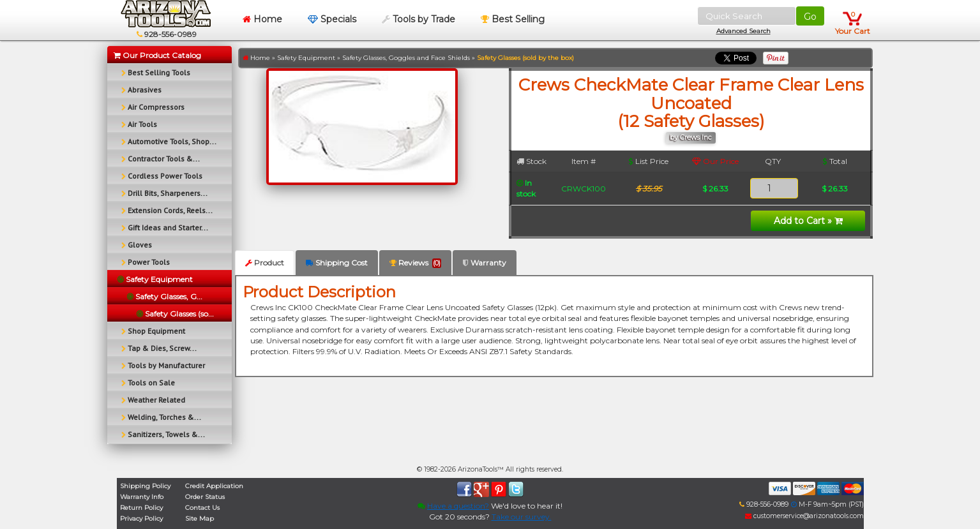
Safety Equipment (306, 58)
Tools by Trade (418, 19)
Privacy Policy (141, 518)
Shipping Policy (145, 486)
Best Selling (513, 19)
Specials (332, 19)
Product (265, 263)
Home (262, 19)
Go (810, 17)
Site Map (200, 518)
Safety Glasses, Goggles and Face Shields (406, 58)
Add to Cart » (808, 221)
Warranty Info (142, 497)
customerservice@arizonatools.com (804, 516)
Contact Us (202, 508)
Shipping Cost (337, 263)
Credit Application (214, 486)
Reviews (415, 263)
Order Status (205, 497)
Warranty (485, 263)
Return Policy (141, 508)
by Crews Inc (691, 138)
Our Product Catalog (157, 55)
